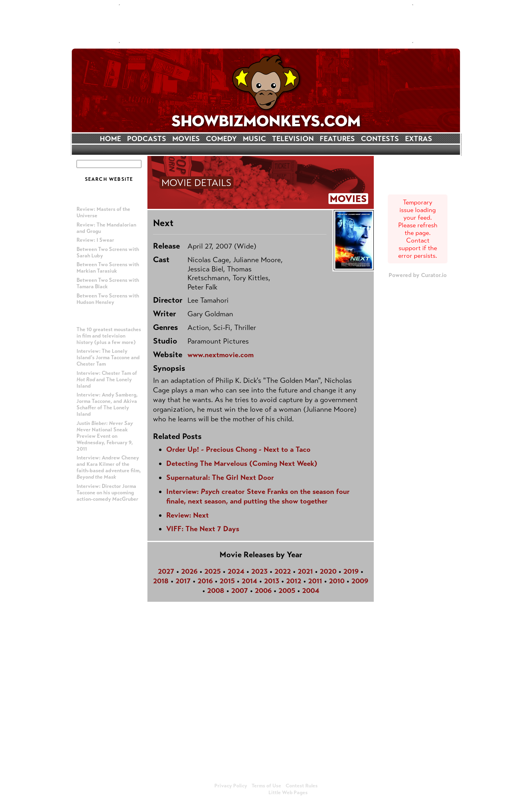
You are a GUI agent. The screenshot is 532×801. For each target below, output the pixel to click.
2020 (328, 571)
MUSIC (254, 139)
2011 (315, 581)
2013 (272, 581)
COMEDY (221, 139)
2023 (259, 571)
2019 (351, 571)
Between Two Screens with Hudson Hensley (108, 299)
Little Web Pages (288, 793)
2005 (287, 591)
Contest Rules (302, 786)
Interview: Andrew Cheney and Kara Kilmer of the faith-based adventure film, (109, 467)
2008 (216, 591)
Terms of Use (266, 786)
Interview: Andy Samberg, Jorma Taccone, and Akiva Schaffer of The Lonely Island (107, 405)
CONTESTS (380, 139)
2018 (161, 581)
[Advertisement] (266, 24)
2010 (337, 581)
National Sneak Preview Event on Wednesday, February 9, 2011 (105, 436)
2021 (305, 571)
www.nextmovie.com (221, 355)
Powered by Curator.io (418, 275)
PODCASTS (147, 139)
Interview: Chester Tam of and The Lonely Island (107, 380)
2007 (240, 591)
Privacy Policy (231, 786)
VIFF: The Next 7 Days (203, 529)
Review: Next (187, 515)
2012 (294, 581)
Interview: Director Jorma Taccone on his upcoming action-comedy (107, 493)
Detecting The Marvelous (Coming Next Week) (242, 463)
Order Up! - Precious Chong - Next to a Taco (238, 449)
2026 (189, 571)
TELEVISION (293, 139)
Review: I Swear (95, 240)
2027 (166, 571)
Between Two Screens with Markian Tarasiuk (108, 268)
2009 (360, 581)
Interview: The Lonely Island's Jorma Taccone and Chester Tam (108, 358)
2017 (183, 581)
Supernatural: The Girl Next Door (220, 477)
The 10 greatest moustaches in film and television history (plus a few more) (109, 336)
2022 (283, 571)
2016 (205, 581)
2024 (236, 571)
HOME (110, 139)
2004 (311, 591)
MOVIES (186, 139)
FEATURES (337, 139)
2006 (263, 591)
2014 (249, 581)
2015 (227, 581)
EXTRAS (419, 139)
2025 (213, 571)
